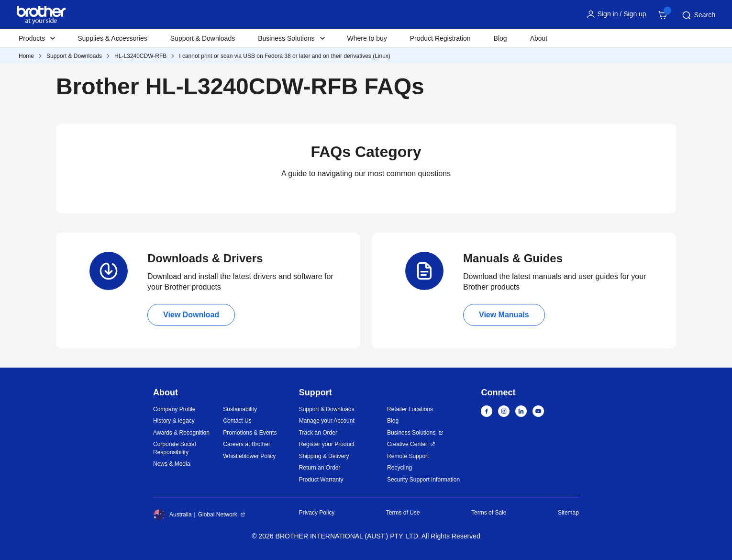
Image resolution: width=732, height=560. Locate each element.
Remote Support (408, 456)
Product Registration (440, 38)
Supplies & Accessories (112, 38)
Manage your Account (327, 421)
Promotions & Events (250, 433)
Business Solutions (411, 433)
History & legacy (174, 421)
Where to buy (367, 38)
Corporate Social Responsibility (174, 448)
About (539, 38)
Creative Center (407, 444)
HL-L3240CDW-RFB (140, 56)
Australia (172, 515)
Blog (500, 38)
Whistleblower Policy (249, 456)
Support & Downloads (203, 38)
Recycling (399, 468)
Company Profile (174, 409)
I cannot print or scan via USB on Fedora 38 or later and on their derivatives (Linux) (285, 56)
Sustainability (240, 409)
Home (26, 56)
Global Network (218, 515)
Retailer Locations (410, 409)
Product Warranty (321, 480)
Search (698, 15)
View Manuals (504, 315)
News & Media (172, 464)
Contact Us (237, 421)
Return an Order (320, 468)
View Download (191, 315)
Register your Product (327, 444)
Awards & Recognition (181, 433)
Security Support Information (423, 480)
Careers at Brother (247, 444)
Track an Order (318, 433)
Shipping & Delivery (324, 456)
